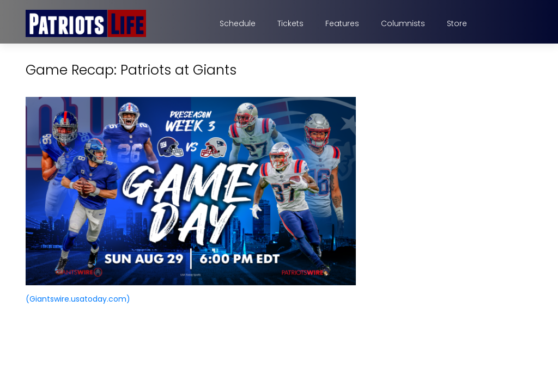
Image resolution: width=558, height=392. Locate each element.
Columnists (403, 23)
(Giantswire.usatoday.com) (78, 299)
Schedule (238, 23)
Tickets (290, 23)
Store (457, 23)
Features (342, 23)
